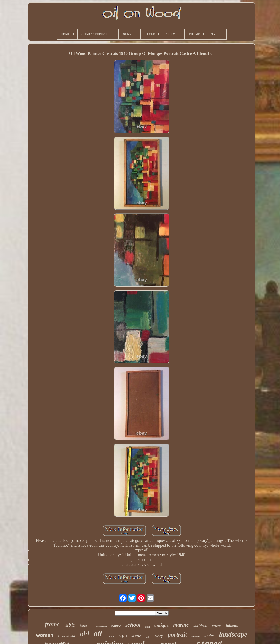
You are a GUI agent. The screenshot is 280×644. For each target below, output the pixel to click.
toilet (148, 637)
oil (98, 634)
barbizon (200, 626)
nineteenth (99, 627)
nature (116, 626)
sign (123, 635)
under (209, 636)
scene (136, 636)
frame (52, 624)
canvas (110, 636)
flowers (217, 626)
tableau (232, 625)
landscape (233, 634)
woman (45, 635)
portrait (177, 635)
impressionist (66, 636)
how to (196, 636)
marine (181, 625)
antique (162, 625)
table (70, 625)
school (133, 625)
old (84, 634)
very (159, 636)
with (147, 627)
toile (83, 625)
